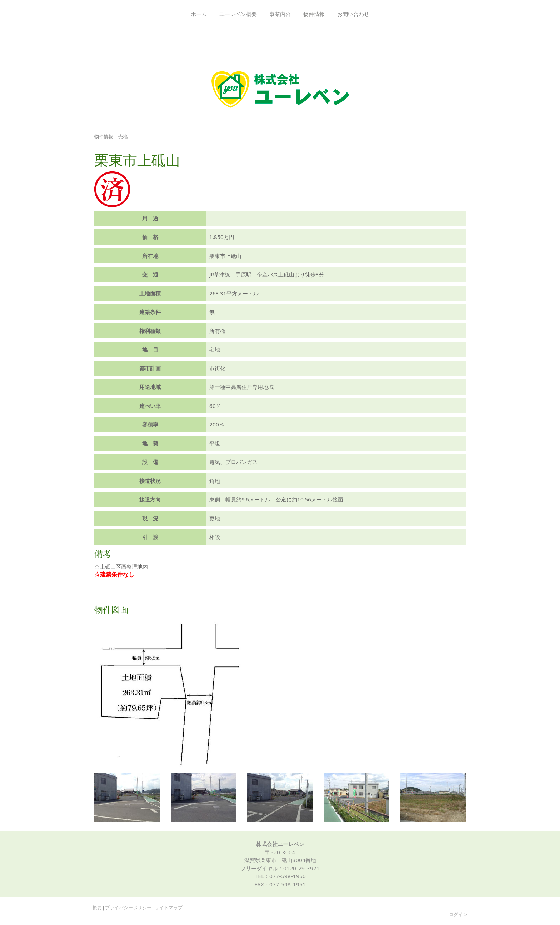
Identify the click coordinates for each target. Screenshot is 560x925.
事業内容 (280, 14)
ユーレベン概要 (238, 14)
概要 (97, 908)
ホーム (199, 14)
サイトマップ (169, 908)
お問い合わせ (353, 14)
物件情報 (314, 14)
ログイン (458, 914)
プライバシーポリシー (128, 908)
